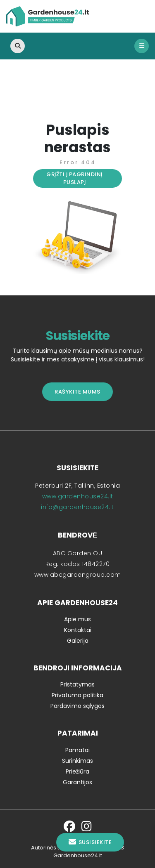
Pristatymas (77, 684)
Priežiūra (77, 771)
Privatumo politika (77, 695)
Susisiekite (90, 842)
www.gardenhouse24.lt (78, 496)
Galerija (78, 641)
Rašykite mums (77, 392)
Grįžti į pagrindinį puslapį (74, 178)
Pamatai (77, 750)
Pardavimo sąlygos (77, 706)
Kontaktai (78, 630)
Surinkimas (77, 761)
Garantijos (77, 782)
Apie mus (77, 619)
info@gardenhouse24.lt (77, 507)
